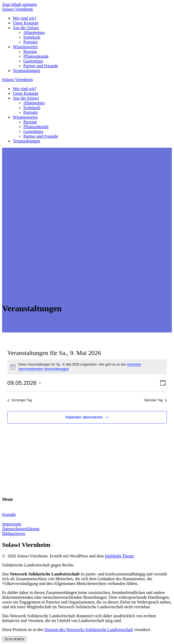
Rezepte (30, 51)
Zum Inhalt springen (19, 4)
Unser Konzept (25, 23)
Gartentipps (33, 61)
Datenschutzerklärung (21, 529)
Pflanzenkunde (36, 56)
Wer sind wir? (25, 18)
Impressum (12, 524)
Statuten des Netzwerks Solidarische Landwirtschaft (89, 630)
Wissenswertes (25, 47)
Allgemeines (34, 32)
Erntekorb (32, 37)
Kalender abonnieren (84, 417)
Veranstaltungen (26, 71)
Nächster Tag (155, 400)
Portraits (31, 42)
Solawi (18, 9)
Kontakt (9, 514)
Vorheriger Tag (20, 400)
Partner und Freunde (41, 66)
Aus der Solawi (26, 28)
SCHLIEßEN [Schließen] (14, 639)
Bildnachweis (14, 533)
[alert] (87, 367)
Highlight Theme (119, 556)
